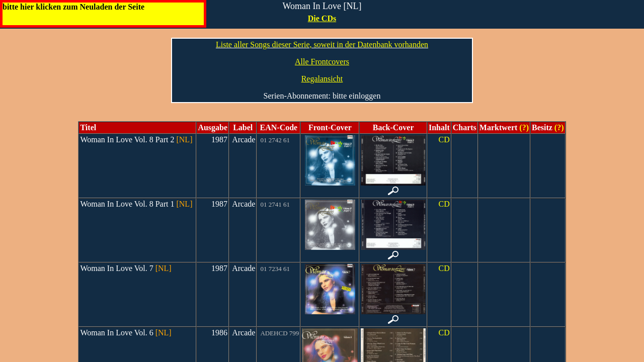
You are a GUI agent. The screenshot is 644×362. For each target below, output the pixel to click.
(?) (523, 127)
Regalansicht (322, 79)
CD (444, 140)
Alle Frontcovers (322, 62)
